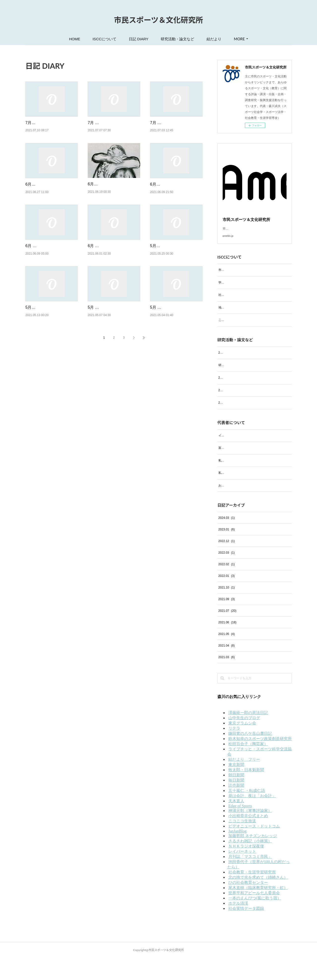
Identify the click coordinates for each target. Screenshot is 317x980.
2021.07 (227, 633)
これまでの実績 (229, 326)
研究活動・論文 (229, 376)
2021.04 (227, 668)
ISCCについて (105, 39)
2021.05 (227, 656)
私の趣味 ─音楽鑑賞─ (234, 482)
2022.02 (227, 586)
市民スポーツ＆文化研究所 (158, 20)
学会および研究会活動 (233, 288)
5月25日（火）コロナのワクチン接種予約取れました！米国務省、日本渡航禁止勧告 (176, 271)
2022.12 (227, 563)
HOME (75, 39)
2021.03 (227, 679)
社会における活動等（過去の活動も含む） (247, 301)
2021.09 (227, 621)
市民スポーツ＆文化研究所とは (239, 276)
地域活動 (224, 313)
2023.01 (227, 551)
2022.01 (227, 598)
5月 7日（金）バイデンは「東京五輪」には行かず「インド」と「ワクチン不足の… (113, 345)
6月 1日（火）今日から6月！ (113, 265)
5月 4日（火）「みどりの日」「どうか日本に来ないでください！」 (176, 345)
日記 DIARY (139, 39)
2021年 (223, 425)
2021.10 (227, 610)
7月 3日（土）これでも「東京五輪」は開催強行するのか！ (175, 129)
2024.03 (227, 540)
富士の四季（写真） (232, 470)
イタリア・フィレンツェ (235, 457)
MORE (239, 39)
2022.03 (227, 575)
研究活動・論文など (177, 39)
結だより (214, 39)
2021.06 (227, 644)
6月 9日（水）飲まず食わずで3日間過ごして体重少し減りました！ (50, 271)
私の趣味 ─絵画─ (231, 495)
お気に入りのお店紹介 (233, 507)
